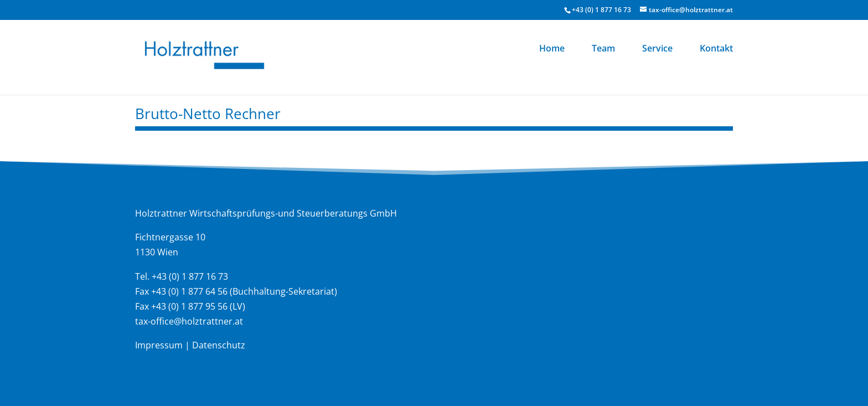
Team (603, 49)
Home (552, 49)
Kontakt (716, 49)
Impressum (159, 345)
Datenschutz (219, 345)
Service (657, 49)
